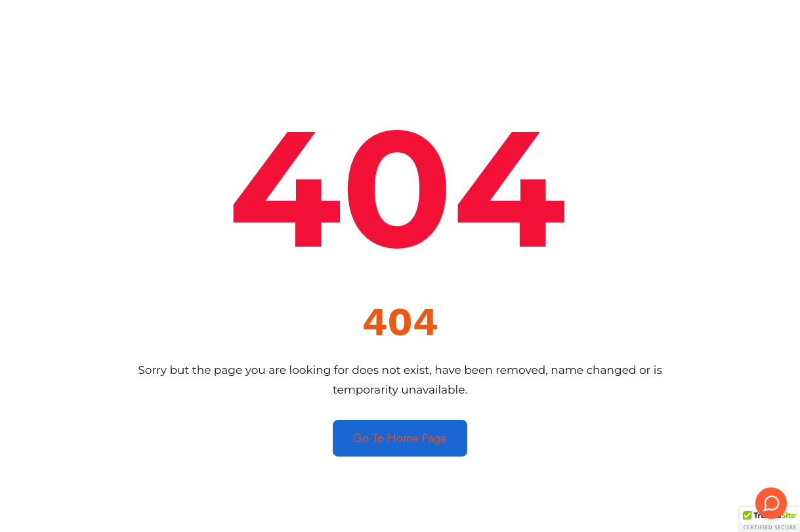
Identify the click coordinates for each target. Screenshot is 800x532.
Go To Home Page (400, 438)
